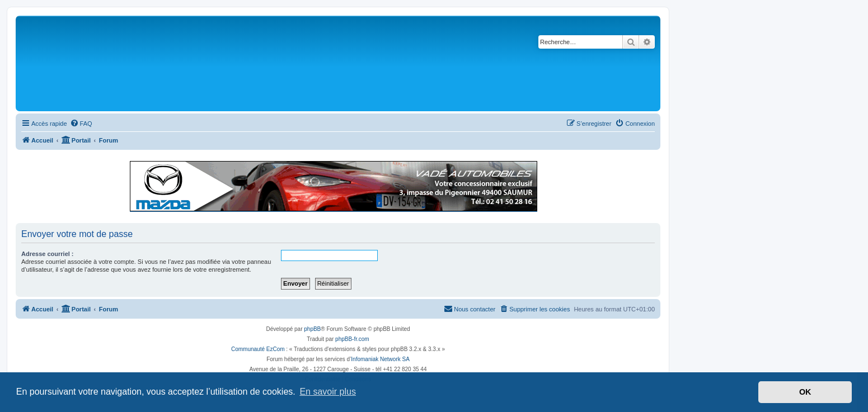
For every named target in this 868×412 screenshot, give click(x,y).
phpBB (312, 329)
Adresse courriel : (48, 254)
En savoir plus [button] (328, 392)
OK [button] (805, 392)
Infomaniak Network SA (380, 359)
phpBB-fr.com (352, 339)
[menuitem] (81, 124)
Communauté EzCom (258, 349)
